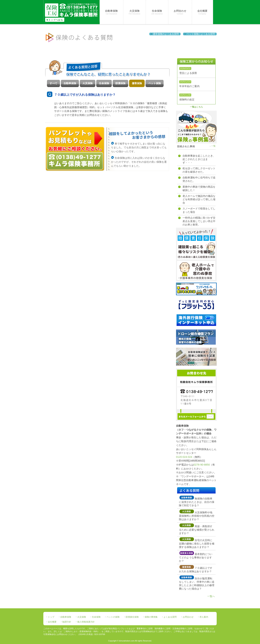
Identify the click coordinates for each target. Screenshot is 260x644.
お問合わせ (188, 617)
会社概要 (52, 622)
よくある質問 (170, 617)
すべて (53, 83)
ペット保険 (155, 83)
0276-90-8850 (202, 465)
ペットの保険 (113, 617)
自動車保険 (70, 83)
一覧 (213, 146)
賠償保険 (120, 83)
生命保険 (104, 83)
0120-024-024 (184, 457)
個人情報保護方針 (86, 622)
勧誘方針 (67, 622)
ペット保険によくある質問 (201, 34)
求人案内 (204, 617)
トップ (51, 617)
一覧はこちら (196, 107)
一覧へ (211, 596)
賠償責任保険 (132, 617)
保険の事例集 (151, 617)
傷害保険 (137, 83)
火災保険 (88, 83)
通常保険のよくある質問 (166, 34)
